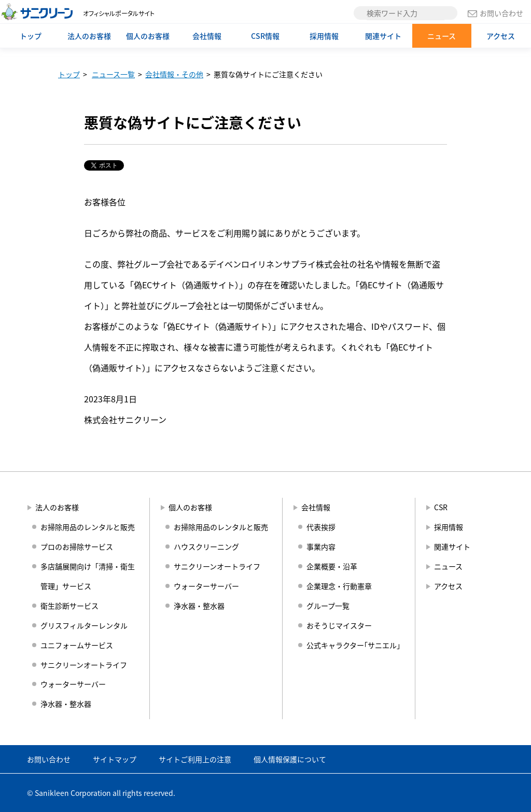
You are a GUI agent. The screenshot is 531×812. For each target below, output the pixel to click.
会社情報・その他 (174, 74)
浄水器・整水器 (66, 704)
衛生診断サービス (69, 606)
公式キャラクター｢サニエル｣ (353, 645)
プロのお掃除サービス (77, 547)
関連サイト (383, 36)
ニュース (442, 36)
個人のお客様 (148, 36)
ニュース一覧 (113, 74)
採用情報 (324, 36)
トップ (31, 36)
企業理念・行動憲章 (339, 586)
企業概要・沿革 (332, 566)
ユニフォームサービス (77, 645)
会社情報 (207, 36)
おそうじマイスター (339, 625)
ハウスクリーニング (206, 547)
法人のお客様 (89, 36)
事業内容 (321, 547)
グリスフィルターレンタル (84, 625)
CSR (441, 507)
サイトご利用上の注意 (195, 759)
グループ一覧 (328, 606)
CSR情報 (265, 36)
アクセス (501, 36)
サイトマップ (115, 759)
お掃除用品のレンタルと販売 (88, 527)
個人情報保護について (290, 759)
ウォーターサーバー (73, 684)
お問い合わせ (495, 13)
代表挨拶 (321, 527)
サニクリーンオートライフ (84, 665)
